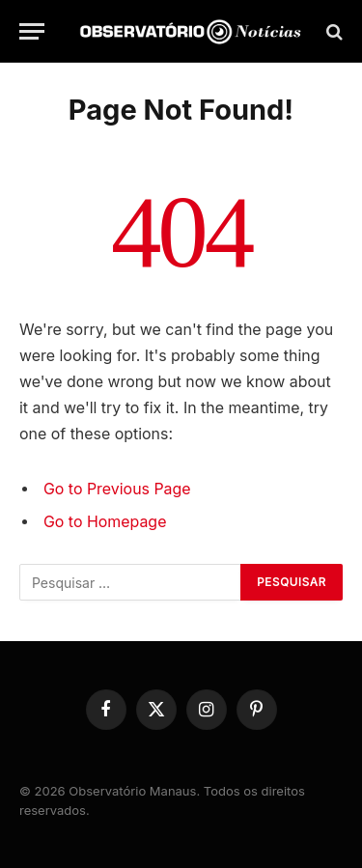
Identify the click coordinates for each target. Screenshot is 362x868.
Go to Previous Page (117, 489)
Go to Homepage (105, 522)
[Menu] (32, 31)
